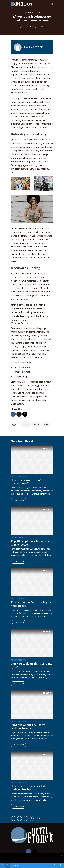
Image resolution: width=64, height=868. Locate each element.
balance (26, 424)
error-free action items (22, 106)
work (46, 424)
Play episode (18, 500)
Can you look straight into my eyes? (31, 665)
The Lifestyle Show (32, 13)
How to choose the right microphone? (27, 482)
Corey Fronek (26, 27)
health (36, 424)
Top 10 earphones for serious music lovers (31, 543)
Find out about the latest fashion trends (28, 726)
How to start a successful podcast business (28, 788)
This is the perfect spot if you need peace (31, 604)
